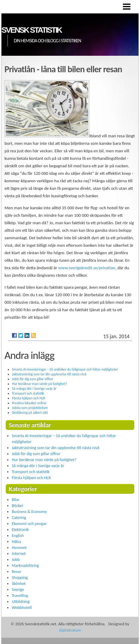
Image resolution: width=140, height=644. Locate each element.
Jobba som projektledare (30, 408)
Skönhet (19, 584)
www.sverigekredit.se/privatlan (87, 268)
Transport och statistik (28, 393)
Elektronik (20, 530)
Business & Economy (29, 512)
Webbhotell (22, 608)
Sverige (18, 590)
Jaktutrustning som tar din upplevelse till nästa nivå (49, 374)
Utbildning (21, 602)
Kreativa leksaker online (29, 403)
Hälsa (16, 542)
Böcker (18, 506)
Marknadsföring (25, 566)
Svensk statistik (31, 30)
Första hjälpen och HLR (29, 398)
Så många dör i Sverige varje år (34, 389)
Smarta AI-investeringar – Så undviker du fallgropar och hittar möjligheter (65, 369)
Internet (19, 554)
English (18, 536)
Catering (19, 518)
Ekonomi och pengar (29, 524)
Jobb (16, 560)
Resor (16, 572)
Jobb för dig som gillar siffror (33, 379)
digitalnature (70, 630)
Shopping (20, 578)
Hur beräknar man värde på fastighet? (39, 384)
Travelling (20, 596)
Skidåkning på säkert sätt (30, 413)
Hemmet (19, 548)
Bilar (16, 500)
